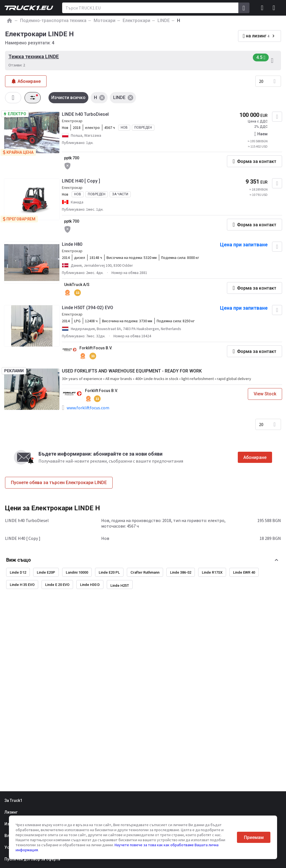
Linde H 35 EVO (22, 585)
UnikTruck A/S (77, 285)
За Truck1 (13, 800)
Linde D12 (18, 572)
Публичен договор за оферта (32, 859)
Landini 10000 (77, 572)
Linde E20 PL (109, 572)
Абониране (255, 457)
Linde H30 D (90, 585)
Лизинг (11, 812)
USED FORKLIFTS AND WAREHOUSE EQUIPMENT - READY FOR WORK (132, 371)
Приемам (254, 837)
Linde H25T (120, 586)
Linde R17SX (212, 572)
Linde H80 (72, 244)
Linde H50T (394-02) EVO (88, 308)
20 (261, 81)
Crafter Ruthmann (145, 572)
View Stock (265, 394)
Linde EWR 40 (244, 572)
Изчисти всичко (68, 98)
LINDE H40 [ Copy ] (81, 181)
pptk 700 (72, 158)
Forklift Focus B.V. (96, 348)
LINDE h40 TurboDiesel (85, 114)
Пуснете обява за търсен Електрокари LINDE (59, 483)
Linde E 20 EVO (57, 585)
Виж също (19, 560)
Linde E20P (46, 572)
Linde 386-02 (181, 572)
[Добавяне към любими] (277, 117)
